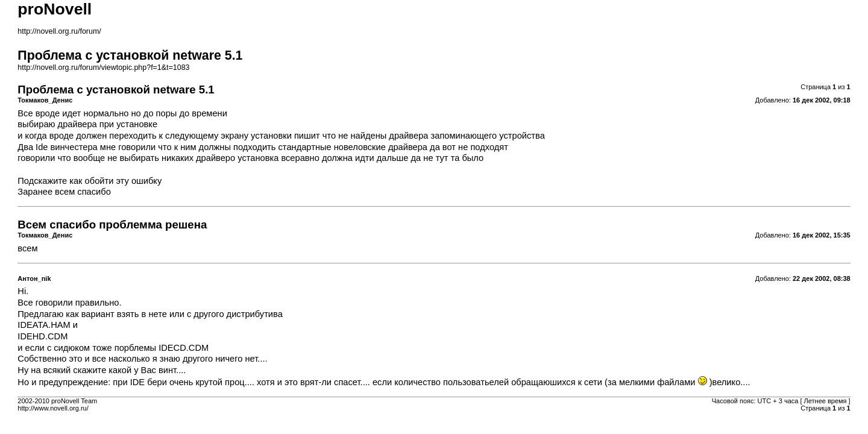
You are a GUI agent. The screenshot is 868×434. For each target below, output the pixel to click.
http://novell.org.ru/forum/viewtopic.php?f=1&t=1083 (103, 68)
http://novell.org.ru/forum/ (59, 31)
